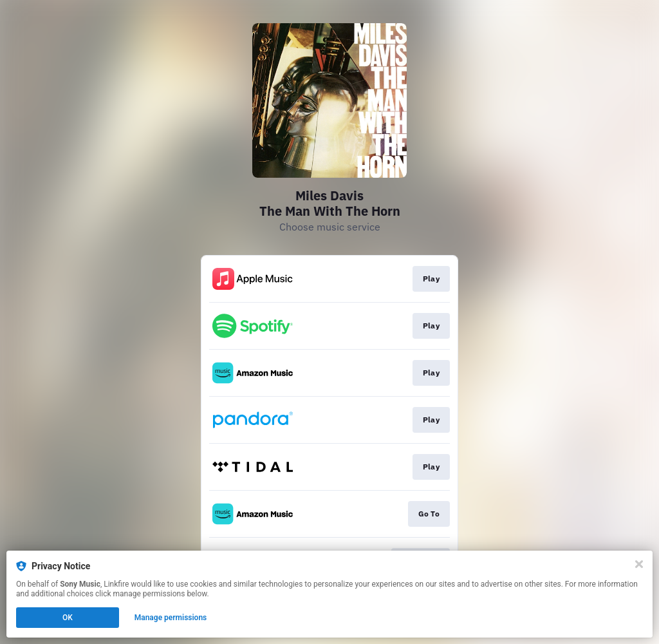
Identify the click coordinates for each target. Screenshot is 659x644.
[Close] (639, 564)
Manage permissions (171, 618)
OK (68, 618)
